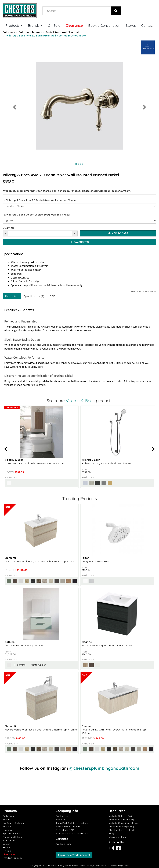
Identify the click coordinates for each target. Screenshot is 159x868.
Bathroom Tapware (30, 32)
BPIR (53, 296)
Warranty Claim (117, 837)
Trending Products (12, 858)
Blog (111, 833)
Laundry (7, 830)
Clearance (74, 25)
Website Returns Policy (121, 819)
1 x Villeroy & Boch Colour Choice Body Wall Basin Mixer (37, 215)
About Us (60, 819)
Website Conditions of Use (123, 823)
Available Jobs (63, 844)
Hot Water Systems (13, 823)
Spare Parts (9, 840)
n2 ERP (125, 866)
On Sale (54, 25)
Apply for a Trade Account (74, 855)
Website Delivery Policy (122, 816)
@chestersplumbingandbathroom (104, 768)
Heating (7, 819)
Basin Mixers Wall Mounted (62, 32)
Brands (35, 25)
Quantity (8, 228)
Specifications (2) (34, 296)
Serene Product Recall (68, 826)
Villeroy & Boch (80, 401)
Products (14, 25)
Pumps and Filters (12, 837)
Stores (131, 25)
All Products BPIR (65, 830)
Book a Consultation (104, 25)
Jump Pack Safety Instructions (72, 823)
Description (12, 296)
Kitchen (7, 826)
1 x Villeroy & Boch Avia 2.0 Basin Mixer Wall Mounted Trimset (40, 200)
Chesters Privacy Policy (121, 826)
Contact (147, 25)
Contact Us (62, 816)
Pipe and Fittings (12, 833)
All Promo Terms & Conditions (72, 833)
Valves (6, 844)
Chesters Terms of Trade (122, 830)
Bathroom (9, 32)
